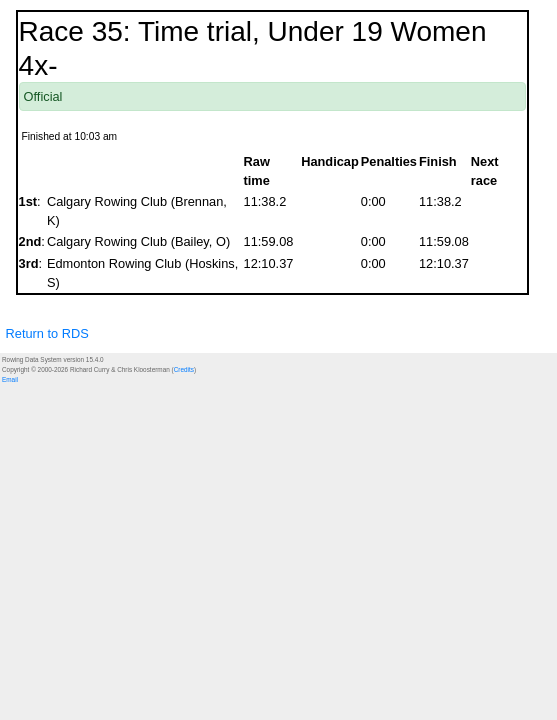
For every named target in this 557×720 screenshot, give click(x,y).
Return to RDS (47, 333)
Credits (184, 369)
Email (10, 379)
